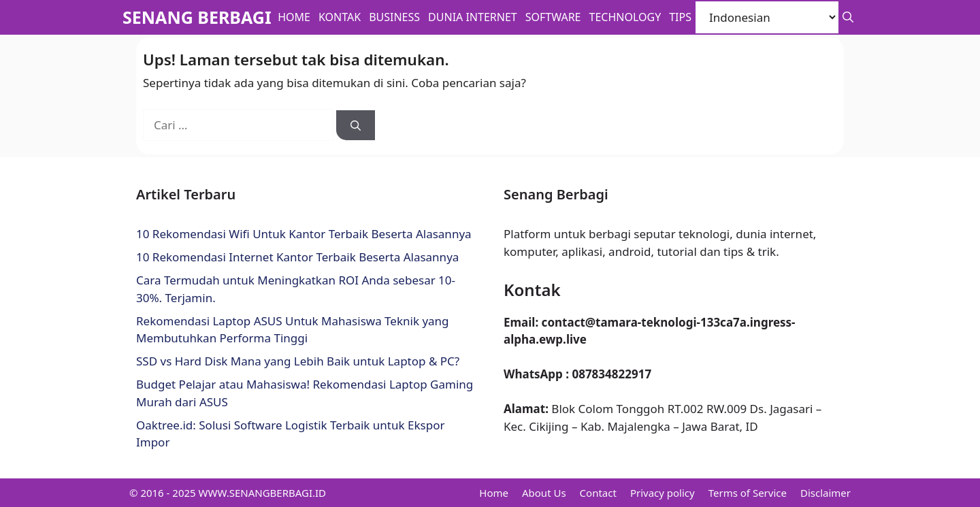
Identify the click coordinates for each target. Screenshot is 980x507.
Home (294, 17)
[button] (848, 17)
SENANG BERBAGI (197, 17)
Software (553, 17)
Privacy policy (663, 493)
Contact (598, 493)
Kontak (340, 17)
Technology (625, 17)
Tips (680, 17)
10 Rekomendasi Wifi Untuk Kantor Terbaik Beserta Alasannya (304, 234)
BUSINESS (394, 17)
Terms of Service (748, 493)
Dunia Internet (473, 17)
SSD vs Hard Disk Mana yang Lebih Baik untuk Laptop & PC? (298, 361)
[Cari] (356, 126)
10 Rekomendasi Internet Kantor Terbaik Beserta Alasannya (297, 257)
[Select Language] (767, 17)
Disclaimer (826, 493)
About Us (544, 493)
